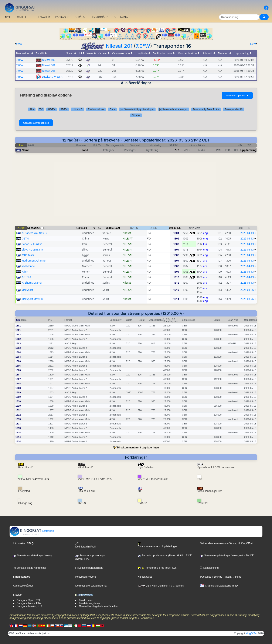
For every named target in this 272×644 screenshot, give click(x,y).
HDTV (52, 109)
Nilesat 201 (119, 46)
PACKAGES (62, 17)
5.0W (19, 44)
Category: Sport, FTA (28, 600)
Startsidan (32, 531)
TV (41, 109)
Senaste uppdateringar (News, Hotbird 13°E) (165, 556)
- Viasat (227, 577)
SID (177, 150)
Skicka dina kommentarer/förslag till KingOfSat (226, 543)
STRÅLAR (81, 17)
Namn (25, 150)
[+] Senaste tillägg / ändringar (137, 109)
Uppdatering (248, 150)
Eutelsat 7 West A (52, 76)
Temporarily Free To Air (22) (157, 568)
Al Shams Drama (32, 283)
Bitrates (136, 115)
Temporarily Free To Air (206, 109)
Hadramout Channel (34, 261)
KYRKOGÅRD (100, 17)
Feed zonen (86, 600)
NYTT (8, 17)
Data (112, 109)
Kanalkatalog (145, 577)
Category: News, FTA (29, 603)
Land (85, 150)
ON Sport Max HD (33, 299)
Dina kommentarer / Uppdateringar (138, 448)
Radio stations (96, 109)
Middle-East (113, 228)
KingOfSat (251, 633)
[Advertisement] (136, 191)
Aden (25, 272)
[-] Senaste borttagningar (173, 109)
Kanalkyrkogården (23, 586)
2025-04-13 (247, 233)
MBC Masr (28, 255)
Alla (32, 109)
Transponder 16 (234, 109)
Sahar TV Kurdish (32, 244)
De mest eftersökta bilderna (91, 586)
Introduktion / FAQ (23, 543)
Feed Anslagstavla (89, 603)
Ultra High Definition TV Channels (161, 586)
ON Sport (27, 290)
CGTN (25, 239)
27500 (173, 228)
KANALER (44, 17)
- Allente (236, 577)
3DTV (64, 109)
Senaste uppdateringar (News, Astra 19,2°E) (227, 556)
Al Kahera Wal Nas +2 (35, 233)
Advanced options (237, 95)
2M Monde (28, 266)
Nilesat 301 (49, 65)
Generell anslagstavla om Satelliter (98, 606)
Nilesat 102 (49, 60)
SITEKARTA (121, 17)
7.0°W (143, 46)
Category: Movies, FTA (30, 606)
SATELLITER (25, 17)
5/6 (179, 228)
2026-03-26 (247, 290)
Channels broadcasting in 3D (219, 586)
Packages (206, 577)
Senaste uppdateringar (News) (32, 556)
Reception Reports (86, 577)
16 (100, 228)
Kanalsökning (209, 568)
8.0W (253, 44)
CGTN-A (26, 277)
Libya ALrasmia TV (33, 250)
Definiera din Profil (86, 545)
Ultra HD (78, 109)
